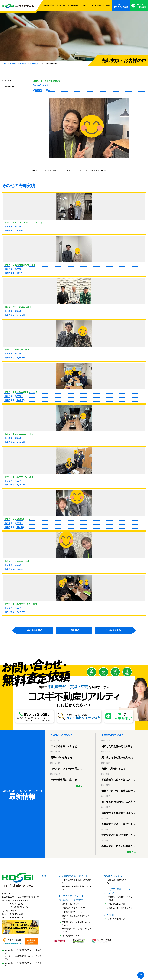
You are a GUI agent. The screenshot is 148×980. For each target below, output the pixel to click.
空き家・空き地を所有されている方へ (77, 916)
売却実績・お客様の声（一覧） (119, 880)
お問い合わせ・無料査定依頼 (120, 907)
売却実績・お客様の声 (18, 64)
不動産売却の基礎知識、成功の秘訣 (77, 880)
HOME (4, 64)
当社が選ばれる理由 (116, 903)
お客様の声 (34, 64)
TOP (44, 875)
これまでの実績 (94, 5)
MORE (79, 785)
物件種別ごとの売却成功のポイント (77, 887)
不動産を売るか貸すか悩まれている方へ (77, 923)
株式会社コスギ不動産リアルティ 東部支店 (23, 950)
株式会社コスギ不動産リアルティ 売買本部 (23, 963)
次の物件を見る (113, 630)
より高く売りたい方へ (72, 903)
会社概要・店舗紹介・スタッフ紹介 (120, 897)
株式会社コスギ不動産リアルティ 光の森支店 (23, 957)
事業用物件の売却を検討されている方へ (77, 929)
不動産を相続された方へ (73, 911)
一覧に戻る (74, 630)
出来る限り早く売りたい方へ (75, 907)
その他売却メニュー (71, 935)
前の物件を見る (35, 630)
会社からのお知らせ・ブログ (120, 918)
